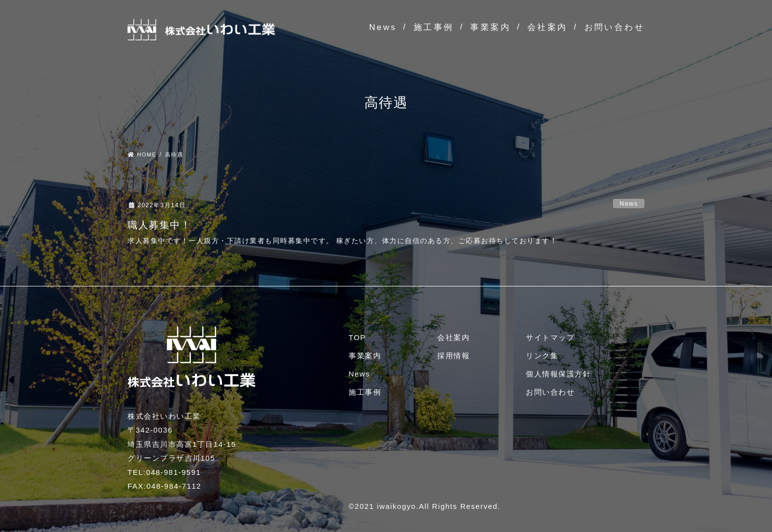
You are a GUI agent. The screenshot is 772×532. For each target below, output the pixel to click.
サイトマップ (550, 337)
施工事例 (434, 27)
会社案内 (547, 27)
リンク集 (542, 356)
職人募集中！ (159, 225)
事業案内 (490, 27)
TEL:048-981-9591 (164, 472)
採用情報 (453, 356)
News (383, 27)
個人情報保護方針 (558, 374)
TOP (357, 337)
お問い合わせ (614, 27)
